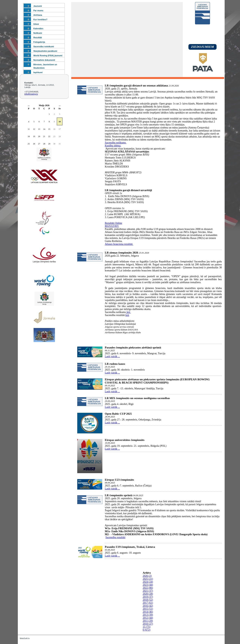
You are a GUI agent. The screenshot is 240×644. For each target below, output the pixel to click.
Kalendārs (38, 29)
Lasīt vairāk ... (112, 356)
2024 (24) (148, 582)
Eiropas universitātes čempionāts (125, 440)
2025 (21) (148, 579)
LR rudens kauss (115, 364)
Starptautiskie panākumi (45, 51)
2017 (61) (148, 603)
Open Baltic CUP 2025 (118, 414)
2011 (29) (148, 621)
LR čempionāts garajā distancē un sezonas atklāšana (136, 86)
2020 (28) (148, 594)
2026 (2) (147, 576)
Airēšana (38, 15)
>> (60, 106)
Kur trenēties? (40, 20)
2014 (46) (148, 612)
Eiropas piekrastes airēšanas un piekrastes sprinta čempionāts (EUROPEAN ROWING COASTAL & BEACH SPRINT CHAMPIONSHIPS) (157, 381)
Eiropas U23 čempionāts (119, 480)
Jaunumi (38, 6)
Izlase (36, 24)
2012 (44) (148, 618)
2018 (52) (148, 600)
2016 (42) (148, 606)
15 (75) (147, 627)
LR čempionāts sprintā (119, 495)
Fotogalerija (39, 42)
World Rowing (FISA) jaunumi (48, 56)
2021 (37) (148, 591)
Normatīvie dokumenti (44, 60)
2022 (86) (148, 588)
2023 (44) (148, 585)
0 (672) (147, 630)
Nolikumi (38, 33)
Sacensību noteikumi (44, 47)
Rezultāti (38, 38)
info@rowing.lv (31, 94)
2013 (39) (148, 615)
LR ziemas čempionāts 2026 (121, 253)
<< (29, 106)
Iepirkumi (38, 72)
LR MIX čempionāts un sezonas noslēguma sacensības (137, 398)
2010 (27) (148, 624)
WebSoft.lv (25, 638)
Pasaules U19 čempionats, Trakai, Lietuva (130, 547)
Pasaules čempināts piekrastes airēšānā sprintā (133, 348)
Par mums (38, 11)
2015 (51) (148, 609)
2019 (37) (148, 597)
